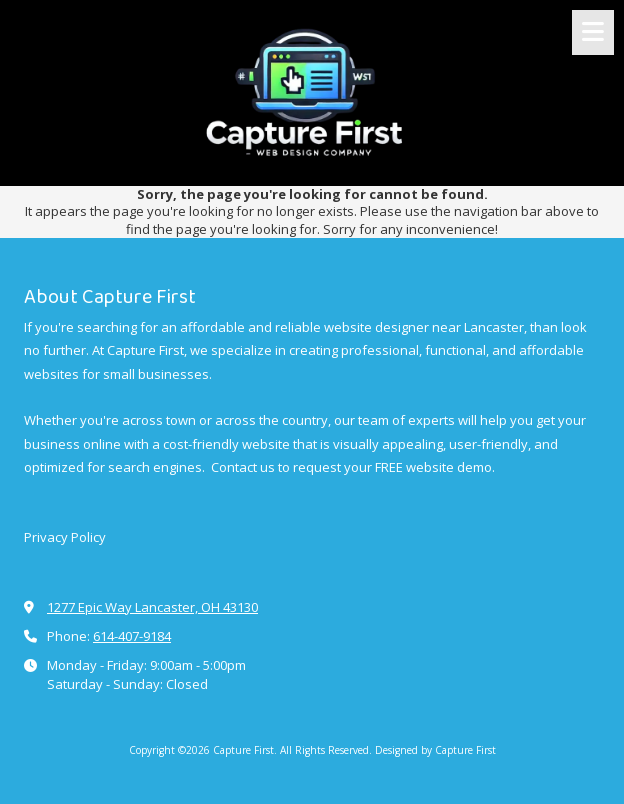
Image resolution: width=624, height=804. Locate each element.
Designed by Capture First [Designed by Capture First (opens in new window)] (435, 750)
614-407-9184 (132, 636)
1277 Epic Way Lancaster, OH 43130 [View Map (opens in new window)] (152, 607)
